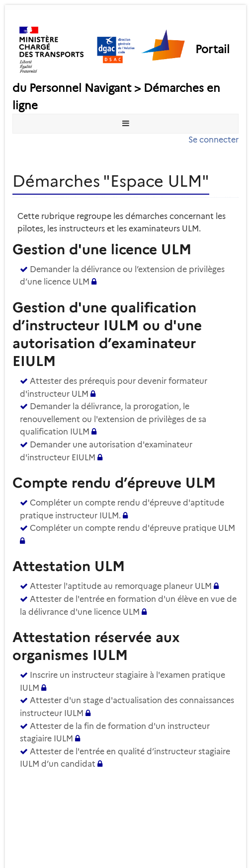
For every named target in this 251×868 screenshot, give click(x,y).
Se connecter (213, 140)
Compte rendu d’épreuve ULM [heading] (114, 483)
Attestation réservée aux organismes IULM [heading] (96, 646)
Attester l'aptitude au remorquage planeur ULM (121, 586)
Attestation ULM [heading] (69, 566)
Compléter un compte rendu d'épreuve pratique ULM (132, 528)
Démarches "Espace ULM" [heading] (111, 181)
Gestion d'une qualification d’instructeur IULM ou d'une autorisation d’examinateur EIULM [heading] (107, 334)
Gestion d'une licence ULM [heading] (102, 249)
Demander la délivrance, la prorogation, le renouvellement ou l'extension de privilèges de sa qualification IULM (113, 419)
